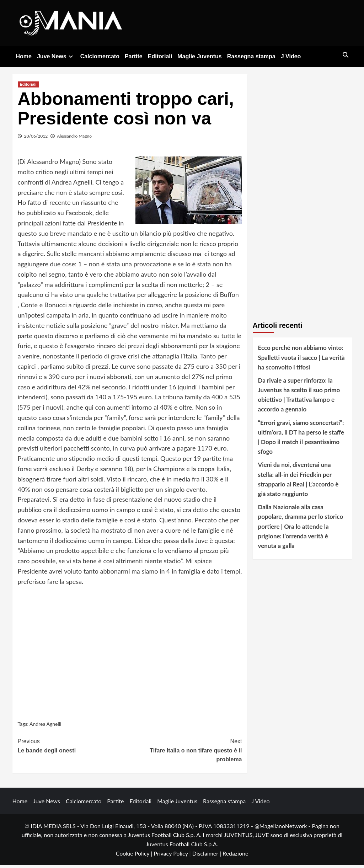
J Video (291, 56)
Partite (134, 56)
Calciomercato (100, 56)
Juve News (56, 56)
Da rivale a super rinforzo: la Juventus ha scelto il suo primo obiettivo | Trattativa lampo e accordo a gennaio (299, 398)
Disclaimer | (207, 856)
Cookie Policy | (135, 856)
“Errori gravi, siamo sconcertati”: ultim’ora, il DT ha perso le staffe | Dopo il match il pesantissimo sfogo (301, 440)
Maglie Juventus (199, 56)
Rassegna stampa (251, 56)
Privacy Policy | (173, 856)
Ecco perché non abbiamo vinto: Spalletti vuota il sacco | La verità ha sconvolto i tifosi (301, 360)
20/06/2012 (36, 139)
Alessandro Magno (74, 139)
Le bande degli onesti (74, 748)
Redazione (235, 856)
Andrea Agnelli (45, 727)
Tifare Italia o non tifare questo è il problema (186, 753)
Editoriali (160, 56)
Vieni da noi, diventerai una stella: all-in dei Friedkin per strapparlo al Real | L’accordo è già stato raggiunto (298, 483)
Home (24, 56)
